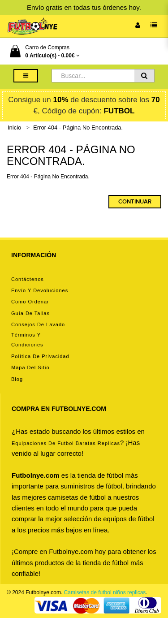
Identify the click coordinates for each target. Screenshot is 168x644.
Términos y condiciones (27, 340)
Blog (17, 379)
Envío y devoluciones (40, 290)
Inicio (14, 128)
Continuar (135, 202)
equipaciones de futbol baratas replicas (66, 443)
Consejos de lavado (38, 324)
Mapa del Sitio (30, 367)
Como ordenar (30, 302)
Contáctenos (28, 279)
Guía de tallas (30, 313)
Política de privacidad (40, 356)
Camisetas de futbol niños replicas (105, 592)
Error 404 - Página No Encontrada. (78, 128)
